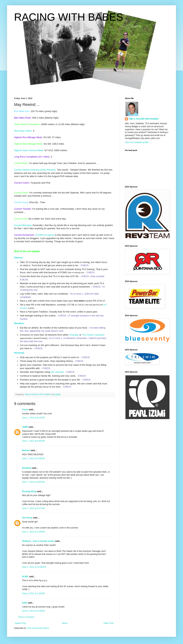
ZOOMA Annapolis (45, 235)
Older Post (108, 623)
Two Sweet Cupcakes (93, 335)
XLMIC (25, 577)
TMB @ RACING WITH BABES (143, 119)
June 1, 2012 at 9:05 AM (33, 482)
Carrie (25, 410)
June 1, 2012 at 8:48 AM (33, 459)
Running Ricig (29, 491)
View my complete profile (137, 142)
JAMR (25, 427)
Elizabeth (27, 468)
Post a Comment (26, 617)
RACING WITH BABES (69, 17)
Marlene (26, 450)
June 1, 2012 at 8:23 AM (33, 418)
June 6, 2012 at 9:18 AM (33, 611)
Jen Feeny (27, 518)
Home (65, 623)
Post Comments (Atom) (38, 628)
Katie (25, 603)
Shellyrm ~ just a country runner (38, 541)
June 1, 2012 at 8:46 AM (33, 441)
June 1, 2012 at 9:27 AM (33, 508)
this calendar (57, 372)
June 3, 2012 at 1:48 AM (33, 593)
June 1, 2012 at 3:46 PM (33, 532)
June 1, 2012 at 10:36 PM (34, 567)
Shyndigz (74, 335)
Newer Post (20, 623)
